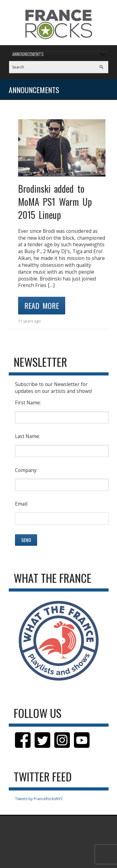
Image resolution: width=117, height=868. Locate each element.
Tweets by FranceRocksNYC (39, 799)
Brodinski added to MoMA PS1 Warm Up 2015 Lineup (55, 202)
